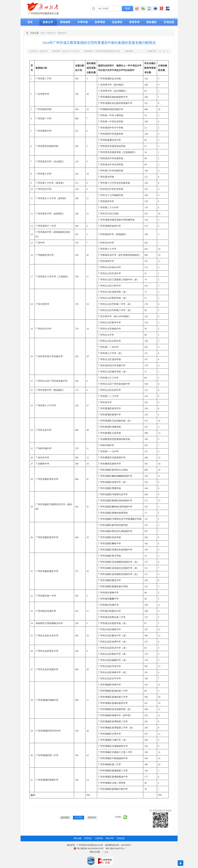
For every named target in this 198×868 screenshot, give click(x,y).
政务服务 (152, 22)
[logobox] (43, 8)
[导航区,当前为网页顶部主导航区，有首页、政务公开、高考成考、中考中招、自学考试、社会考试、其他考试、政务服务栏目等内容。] (99, 22)
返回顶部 (65, 818)
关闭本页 (92, 818)
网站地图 (78, 838)
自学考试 (100, 22)
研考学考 (134, 22)
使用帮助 (99, 838)
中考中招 (83, 22)
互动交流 (169, 22)
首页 (30, 22)
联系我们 (88, 838)
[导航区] (99, 9)
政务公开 (48, 22)
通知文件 (62, 33)
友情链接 (121, 838)
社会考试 (117, 22)
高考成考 (65, 22)
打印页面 (78, 818)
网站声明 (110, 838)
